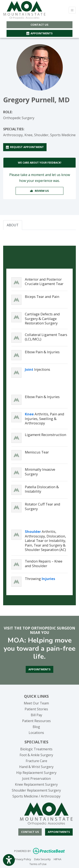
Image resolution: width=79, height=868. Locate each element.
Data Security (42, 859)
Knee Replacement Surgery (36, 784)
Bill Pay (36, 715)
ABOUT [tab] (13, 225)
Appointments (59, 832)
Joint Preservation (36, 779)
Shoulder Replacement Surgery (36, 790)
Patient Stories (36, 709)
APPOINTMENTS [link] (39, 33)
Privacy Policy (23, 859)
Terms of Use (38, 864)
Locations (36, 733)
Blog (36, 727)
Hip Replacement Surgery (36, 773)
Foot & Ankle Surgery (36, 755)
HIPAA (58, 859)
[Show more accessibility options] (9, 860)
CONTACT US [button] (39, 25)
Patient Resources (36, 721)
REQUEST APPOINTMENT (25, 147)
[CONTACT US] (30, 832)
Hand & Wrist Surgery (36, 767)
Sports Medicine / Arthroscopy (36, 796)
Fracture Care (36, 761)
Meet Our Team (36, 703)
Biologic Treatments (36, 749)
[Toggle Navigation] (72, 10)
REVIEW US (39, 191)
